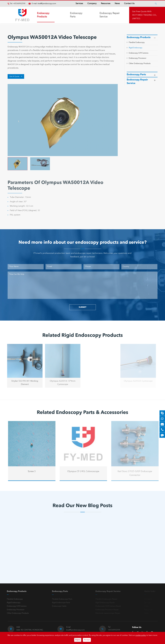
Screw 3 (33, 471)
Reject (78, 640)
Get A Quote (16, 76)
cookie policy (141, 635)
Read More (17, 563)
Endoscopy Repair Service (110, 15)
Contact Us (129, 4)
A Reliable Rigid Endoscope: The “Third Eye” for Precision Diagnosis (79, 556)
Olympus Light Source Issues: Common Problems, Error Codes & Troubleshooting (29, 556)
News (117, 4)
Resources (106, 4)
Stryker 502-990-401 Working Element (23, 383)
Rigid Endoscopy (136, 48)
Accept (87, 640)
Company (92, 4)
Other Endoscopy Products (140, 64)
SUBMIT (82, 307)
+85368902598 (19, 4)
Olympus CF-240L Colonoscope (85, 471)
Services (79, 4)
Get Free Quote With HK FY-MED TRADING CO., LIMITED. (144, 15)
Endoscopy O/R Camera (138, 53)
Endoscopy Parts (76, 15)
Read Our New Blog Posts (82, 506)
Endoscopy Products (43, 15)
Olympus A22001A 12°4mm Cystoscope (61, 383)
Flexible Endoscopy (137, 43)
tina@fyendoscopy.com (47, 4)
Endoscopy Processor (137, 58)
